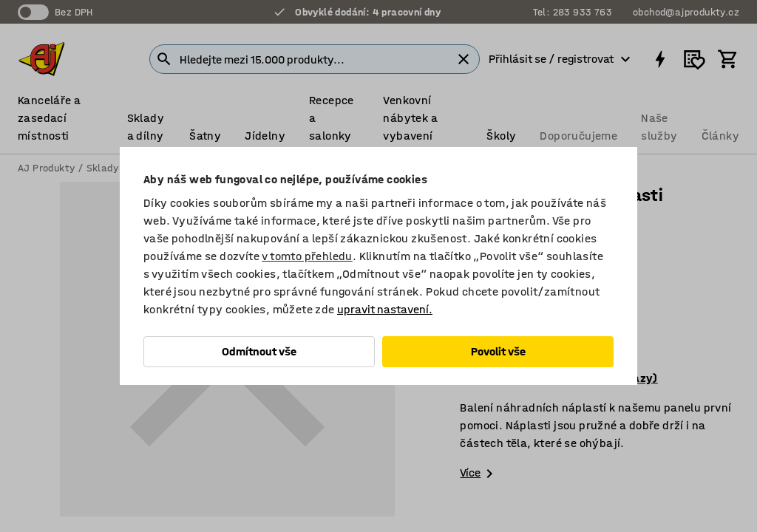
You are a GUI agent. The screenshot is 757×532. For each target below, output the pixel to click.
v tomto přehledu (307, 256)
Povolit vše (498, 351)
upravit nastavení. (385, 309)
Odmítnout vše (259, 351)
